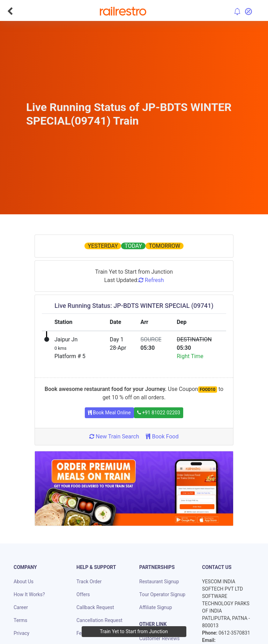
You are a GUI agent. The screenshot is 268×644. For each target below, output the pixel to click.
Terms (20, 620)
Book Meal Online (109, 413)
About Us (24, 582)
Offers (83, 594)
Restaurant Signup (159, 582)
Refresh (151, 280)
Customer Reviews (159, 638)
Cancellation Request (99, 620)
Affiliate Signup (156, 607)
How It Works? (29, 594)
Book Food (162, 436)
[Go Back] (10, 11)
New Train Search (114, 436)
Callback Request (95, 607)
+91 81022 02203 (159, 413)
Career (21, 607)
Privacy (21, 633)
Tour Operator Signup (162, 594)
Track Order (89, 582)
